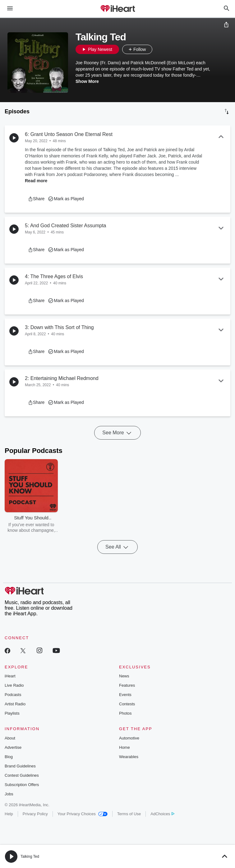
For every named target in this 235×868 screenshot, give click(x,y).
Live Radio (14, 685)
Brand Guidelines (20, 766)
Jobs (9, 794)
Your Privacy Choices (83, 814)
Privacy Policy (35, 814)
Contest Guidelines (22, 775)
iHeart (10, 676)
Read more (36, 181)
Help (9, 814)
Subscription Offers (22, 785)
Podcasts (13, 695)
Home (124, 747)
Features (127, 685)
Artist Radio (15, 704)
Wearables (129, 757)
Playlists (12, 713)
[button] (159, 49)
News (124, 676)
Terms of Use (129, 814)
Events (125, 695)
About (10, 738)
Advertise (13, 747)
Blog (9, 757)
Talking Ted (30, 857)
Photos (125, 713)
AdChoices (162, 814)
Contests (127, 704)
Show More (87, 81)
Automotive (129, 738)
